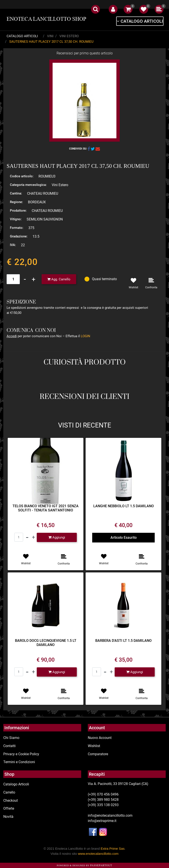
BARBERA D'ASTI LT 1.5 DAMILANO (123, 641)
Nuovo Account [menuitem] (100, 738)
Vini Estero (69, 36)
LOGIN (85, 336)
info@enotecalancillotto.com (110, 815)
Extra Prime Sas (113, 849)
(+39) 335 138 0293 (103, 805)
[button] (84, 100)
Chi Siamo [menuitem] (11, 738)
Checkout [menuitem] (11, 800)
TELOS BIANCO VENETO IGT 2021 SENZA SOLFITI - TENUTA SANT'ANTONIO (46, 508)
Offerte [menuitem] (9, 808)
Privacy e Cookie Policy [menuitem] (21, 754)
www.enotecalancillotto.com (98, 854)
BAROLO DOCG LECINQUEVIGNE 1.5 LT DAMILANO (46, 643)
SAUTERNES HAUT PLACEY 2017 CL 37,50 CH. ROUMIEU (51, 42)
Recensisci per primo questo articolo (85, 53)
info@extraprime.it (102, 821)
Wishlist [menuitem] (94, 746)
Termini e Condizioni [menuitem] (19, 762)
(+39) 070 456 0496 (103, 794)
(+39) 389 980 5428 (103, 800)
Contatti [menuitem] (9, 746)
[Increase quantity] (34, 279)
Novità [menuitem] (8, 817)
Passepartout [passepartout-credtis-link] (101, 865)
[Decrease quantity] (25, 279)
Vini (50, 36)
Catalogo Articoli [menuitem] (16, 784)
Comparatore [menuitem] (98, 754)
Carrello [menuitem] (9, 792)
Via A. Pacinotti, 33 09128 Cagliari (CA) (118, 784)
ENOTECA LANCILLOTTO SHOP (46, 19)
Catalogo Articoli (22, 36)
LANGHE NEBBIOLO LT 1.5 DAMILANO (124, 506)
